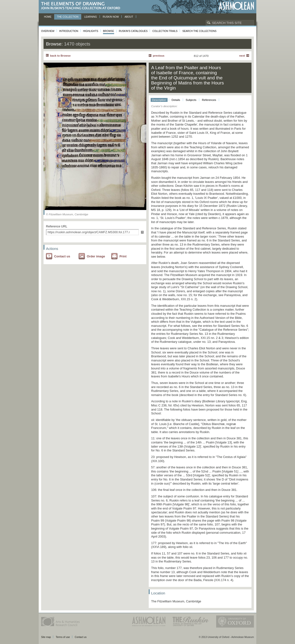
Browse (109, 31)
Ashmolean (236, 6)
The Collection (68, 17)
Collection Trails (165, 31)
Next (242, 56)
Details (176, 100)
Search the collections (199, 31)
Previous (159, 56)
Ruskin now (111, 17)
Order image (96, 256)
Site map (46, 637)
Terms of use (63, 637)
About (129, 17)
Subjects (191, 100)
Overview (48, 31)
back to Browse (60, 56)
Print (123, 256)
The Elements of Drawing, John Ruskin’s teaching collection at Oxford (82, 6)
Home (48, 17)
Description (159, 100)
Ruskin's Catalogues (133, 31)
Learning (90, 17)
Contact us (62, 256)
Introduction (69, 31)
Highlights (91, 31)
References (209, 100)
